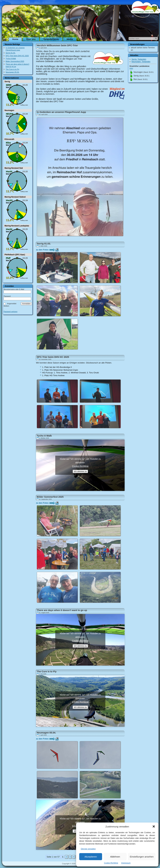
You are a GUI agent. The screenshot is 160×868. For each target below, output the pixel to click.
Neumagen (9, 110)
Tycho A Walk (11, 58)
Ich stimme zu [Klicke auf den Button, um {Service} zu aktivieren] (80, 471)
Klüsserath (9, 139)
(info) (131, 68)
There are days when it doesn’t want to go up (62, 610)
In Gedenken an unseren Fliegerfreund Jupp (61, 112)
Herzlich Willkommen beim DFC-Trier (57, 45)
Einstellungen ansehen (142, 857)
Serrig (7, 82)
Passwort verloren (10, 312)
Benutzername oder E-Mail (14, 289)
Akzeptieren (91, 857)
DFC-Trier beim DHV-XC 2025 (17, 56)
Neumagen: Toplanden (141, 62)
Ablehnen (115, 857)
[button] (154, 826)
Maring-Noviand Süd (14, 168)
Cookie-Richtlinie (111, 863)
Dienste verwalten (88, 849)
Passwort (7, 296)
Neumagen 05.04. (12, 72)
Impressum (126, 863)
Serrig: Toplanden (139, 59)
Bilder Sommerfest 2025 (15, 61)
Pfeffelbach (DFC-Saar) (15, 255)
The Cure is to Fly (12, 69)
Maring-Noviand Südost (15, 197)
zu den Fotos (42, 250)
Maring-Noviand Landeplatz (17, 226)
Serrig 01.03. (11, 53)
